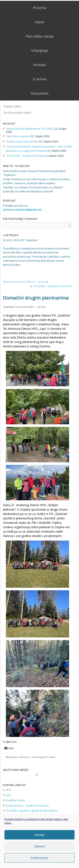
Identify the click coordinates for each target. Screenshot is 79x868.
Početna (40, 8)
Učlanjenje (39, 51)
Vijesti (39, 22)
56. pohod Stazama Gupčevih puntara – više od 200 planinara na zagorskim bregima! (39, 149)
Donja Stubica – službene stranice (27, 805)
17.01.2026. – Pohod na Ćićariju (26, 156)
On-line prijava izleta (17, 113)
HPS (8, 790)
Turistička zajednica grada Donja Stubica (32, 811)
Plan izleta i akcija (39, 36)
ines (43, 307)
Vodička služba (15, 800)
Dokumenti (40, 93)
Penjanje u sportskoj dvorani (52, 286)
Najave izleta (12, 106)
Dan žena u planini (18, 136)
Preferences (39, 858)
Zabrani (39, 846)
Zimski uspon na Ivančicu (22, 141)
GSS (8, 795)
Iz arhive (40, 79)
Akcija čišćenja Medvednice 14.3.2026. (30, 129)
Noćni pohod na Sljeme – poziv (24, 282)
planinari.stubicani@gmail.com (22, 210)
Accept (40, 835)
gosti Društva (48, 757)
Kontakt (40, 65)
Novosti (24, 757)
